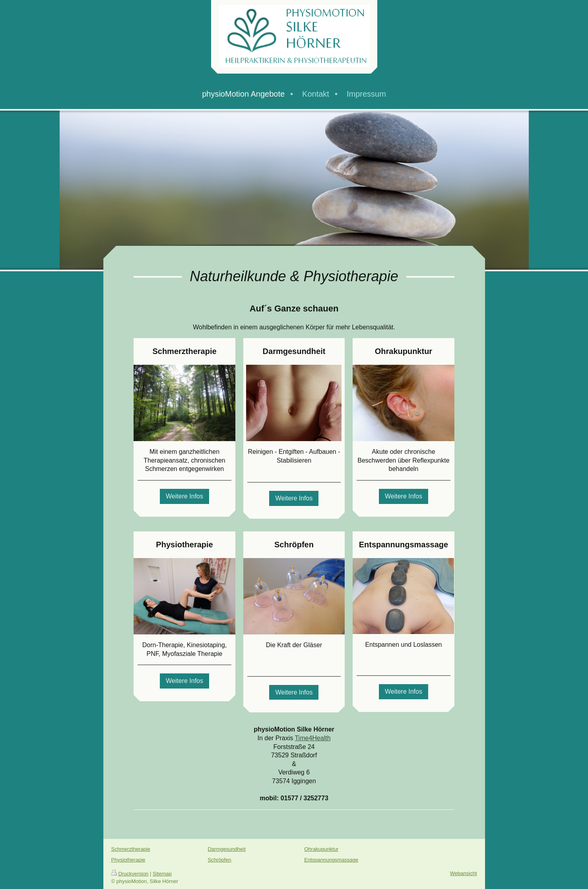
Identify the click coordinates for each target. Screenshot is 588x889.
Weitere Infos (184, 496)
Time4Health (312, 738)
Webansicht (464, 873)
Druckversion (130, 874)
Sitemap (162, 874)
